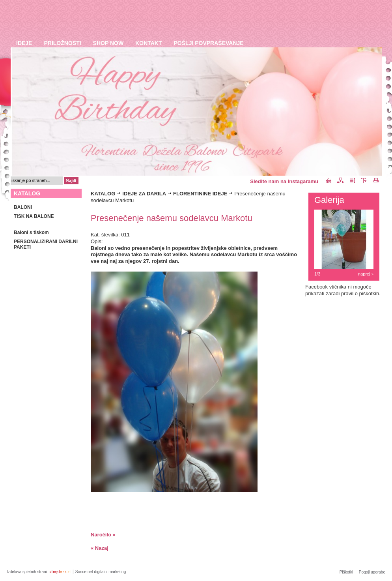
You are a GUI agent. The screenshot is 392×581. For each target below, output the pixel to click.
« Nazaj (100, 548)
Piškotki (346, 572)
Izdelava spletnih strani (27, 572)
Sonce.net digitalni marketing (101, 572)
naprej (366, 274)
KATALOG (103, 194)
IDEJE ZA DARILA (144, 194)
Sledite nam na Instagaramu (284, 181)
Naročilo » (103, 535)
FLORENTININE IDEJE (200, 194)
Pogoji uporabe (372, 572)
